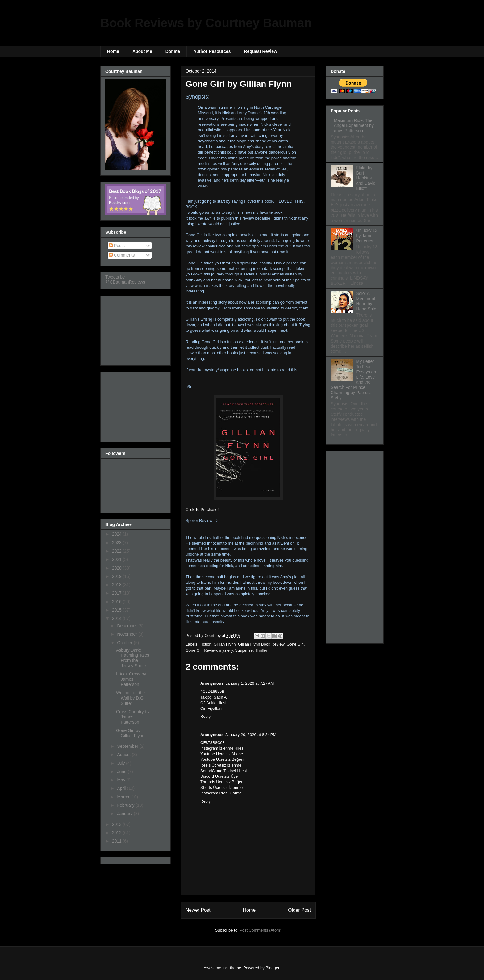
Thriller (261, 650)
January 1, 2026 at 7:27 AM (250, 683)
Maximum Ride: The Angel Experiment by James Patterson (352, 126)
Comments (122, 255)
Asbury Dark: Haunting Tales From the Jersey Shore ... (134, 658)
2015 (117, 610)
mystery (226, 650)
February (126, 805)
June (122, 772)
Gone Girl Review (201, 650)
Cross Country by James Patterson (133, 717)
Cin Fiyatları (211, 708)
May (122, 780)
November (127, 634)
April (122, 788)
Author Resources (212, 51)
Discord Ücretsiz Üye (219, 776)
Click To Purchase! (202, 509)
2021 (117, 559)
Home (113, 51)
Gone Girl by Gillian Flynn (130, 733)
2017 (117, 593)
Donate (173, 51)
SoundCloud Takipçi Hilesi (223, 771)
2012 (117, 833)
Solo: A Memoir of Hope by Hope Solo (366, 301)
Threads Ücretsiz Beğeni (222, 782)
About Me (142, 51)
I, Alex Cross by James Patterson (131, 679)
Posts (117, 246)
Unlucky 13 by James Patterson (367, 236)
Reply (205, 716)
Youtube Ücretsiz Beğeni (222, 759)
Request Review (260, 51)
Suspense (244, 650)
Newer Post (198, 910)
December (127, 626)
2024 (117, 534)
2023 (117, 543)
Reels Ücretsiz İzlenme (221, 765)
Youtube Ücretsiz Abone (222, 754)
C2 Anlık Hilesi (213, 703)
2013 (117, 824)
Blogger (272, 968)
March (124, 797)
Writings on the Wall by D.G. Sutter (130, 698)
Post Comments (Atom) (260, 930)
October (125, 643)
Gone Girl (295, 644)
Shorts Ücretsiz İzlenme (221, 787)
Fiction (206, 644)
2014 (117, 618)
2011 (117, 841)
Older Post (299, 910)
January (125, 814)
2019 (117, 576)
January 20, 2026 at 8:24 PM (251, 735)
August (124, 755)
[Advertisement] (136, 329)
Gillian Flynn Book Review (261, 644)
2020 (117, 568)
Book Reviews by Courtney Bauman (206, 23)
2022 (117, 551)
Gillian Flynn (225, 644)
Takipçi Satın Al (214, 697)
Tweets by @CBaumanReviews (125, 280)
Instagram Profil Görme (221, 793)
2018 (117, 585)
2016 (117, 602)
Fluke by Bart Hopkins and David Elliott (366, 178)
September (128, 746)
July (121, 763)
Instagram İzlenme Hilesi (222, 748)
